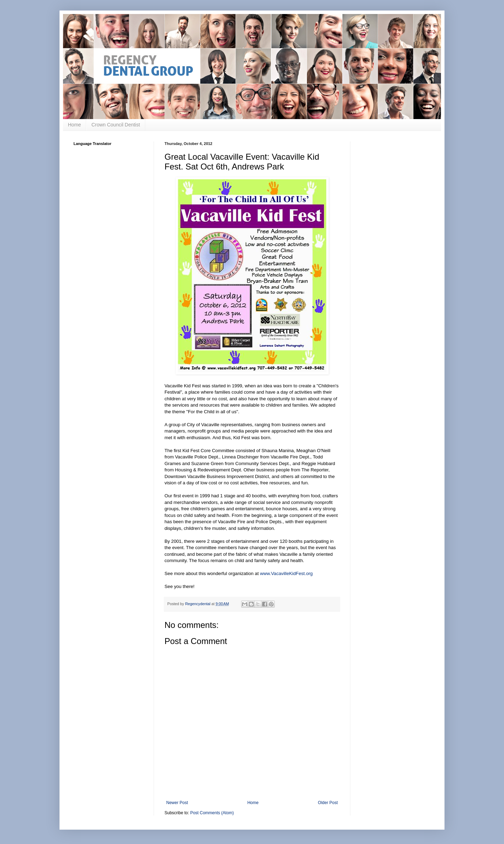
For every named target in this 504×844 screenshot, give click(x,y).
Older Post (328, 803)
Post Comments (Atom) (212, 813)
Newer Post (177, 803)
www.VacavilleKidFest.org (286, 573)
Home (74, 125)
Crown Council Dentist (116, 125)
